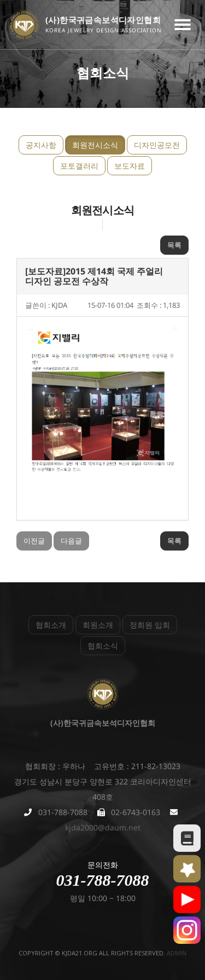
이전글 (34, 541)
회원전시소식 (95, 145)
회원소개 (98, 625)
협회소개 (51, 625)
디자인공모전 (157, 145)
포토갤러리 (79, 166)
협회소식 (103, 646)
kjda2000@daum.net (103, 827)
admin (177, 953)
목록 (174, 245)
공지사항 (41, 145)
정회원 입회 (150, 625)
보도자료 (130, 166)
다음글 (71, 541)
